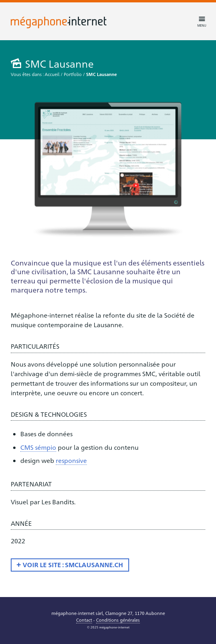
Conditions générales (118, 620)
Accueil (52, 74)
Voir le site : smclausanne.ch (73, 565)
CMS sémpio (38, 447)
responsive (71, 460)
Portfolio (73, 74)
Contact (84, 620)
